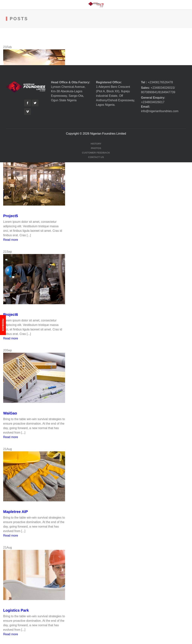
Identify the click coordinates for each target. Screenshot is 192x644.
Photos (96, 148)
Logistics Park (16, 610)
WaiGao (10, 413)
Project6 (11, 315)
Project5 (11, 216)
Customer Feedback (96, 153)
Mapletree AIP (16, 512)
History (96, 144)
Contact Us (96, 157)
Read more (11, 240)
